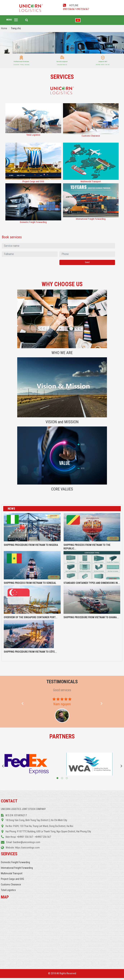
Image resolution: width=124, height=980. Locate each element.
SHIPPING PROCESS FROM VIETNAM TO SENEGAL (30, 583)
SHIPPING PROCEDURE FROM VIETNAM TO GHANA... (91, 617)
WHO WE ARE (62, 353)
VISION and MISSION (62, 422)
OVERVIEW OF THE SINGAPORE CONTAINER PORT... (31, 617)
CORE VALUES (62, 489)
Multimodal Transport (91, 181)
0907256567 (83, 9)
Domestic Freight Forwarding (33, 222)
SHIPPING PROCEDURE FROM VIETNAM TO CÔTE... (30, 652)
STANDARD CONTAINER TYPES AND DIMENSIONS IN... (92, 583)
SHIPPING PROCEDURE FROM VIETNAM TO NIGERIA (31, 545)
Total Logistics (33, 135)
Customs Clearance (91, 136)
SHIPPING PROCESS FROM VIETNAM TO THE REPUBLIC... (87, 547)
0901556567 (69, 9)
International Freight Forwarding (91, 219)
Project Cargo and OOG (33, 181)
